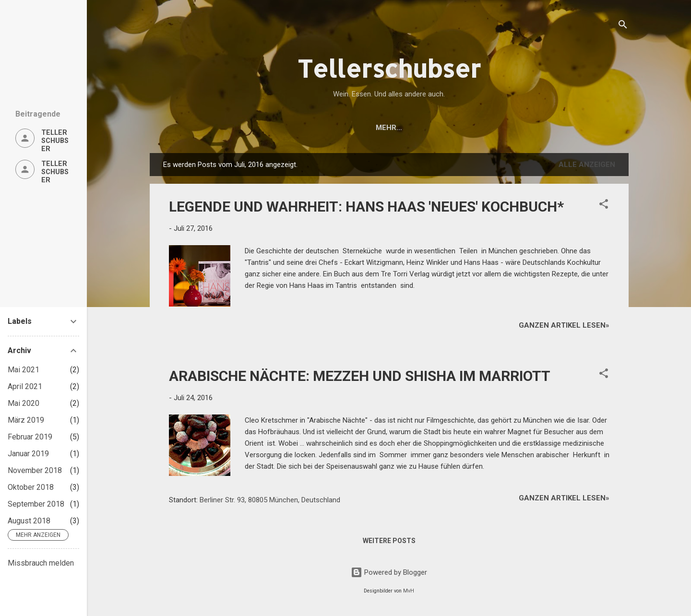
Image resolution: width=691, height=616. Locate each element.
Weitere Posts (389, 541)
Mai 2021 (24, 370)
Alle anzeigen (587, 165)
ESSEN (289, 128)
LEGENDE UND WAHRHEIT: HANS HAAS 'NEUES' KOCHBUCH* (366, 207)
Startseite (202, 128)
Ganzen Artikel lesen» (564, 325)
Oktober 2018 (31, 487)
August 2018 (29, 521)
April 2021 (25, 386)
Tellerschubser (389, 68)
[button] (604, 206)
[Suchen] (623, 26)
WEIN (250, 128)
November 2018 (35, 470)
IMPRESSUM (577, 128)
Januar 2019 (28, 454)
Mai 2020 (24, 403)
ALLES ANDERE (345, 128)
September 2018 (36, 504)
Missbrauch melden (41, 563)
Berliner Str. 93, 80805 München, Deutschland (270, 500)
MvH (409, 591)
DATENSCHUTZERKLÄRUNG (490, 128)
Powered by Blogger (389, 572)
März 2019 (26, 420)
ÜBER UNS (406, 128)
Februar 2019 (30, 437)
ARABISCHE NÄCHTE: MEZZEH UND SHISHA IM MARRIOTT (360, 376)
